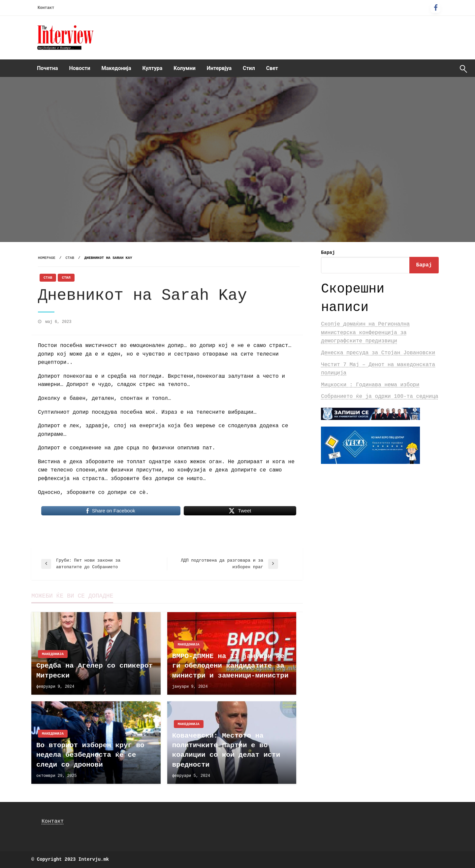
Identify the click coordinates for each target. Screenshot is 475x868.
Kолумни (184, 68)
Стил (249, 68)
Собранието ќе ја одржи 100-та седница (380, 397)
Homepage (47, 258)
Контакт (46, 8)
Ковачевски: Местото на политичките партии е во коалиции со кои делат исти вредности (226, 750)
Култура (153, 68)
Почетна (47, 68)
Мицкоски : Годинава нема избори (370, 385)
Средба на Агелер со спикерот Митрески (95, 671)
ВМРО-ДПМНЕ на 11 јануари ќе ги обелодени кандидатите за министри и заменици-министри (230, 666)
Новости (80, 68)
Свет (272, 68)
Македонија (116, 68)
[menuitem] (47, 68)
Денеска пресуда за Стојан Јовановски (378, 353)
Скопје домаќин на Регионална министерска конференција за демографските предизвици (365, 333)
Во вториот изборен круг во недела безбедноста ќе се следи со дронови (90, 755)
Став (70, 258)
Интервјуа (219, 68)
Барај (328, 253)
